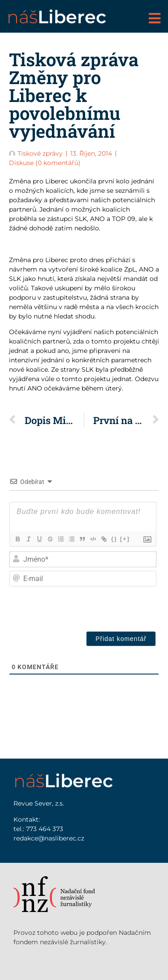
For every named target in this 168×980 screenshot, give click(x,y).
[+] (125, 539)
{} (114, 539)
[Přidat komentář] (121, 639)
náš (56, 17)
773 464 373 (45, 829)
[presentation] (90, 607)
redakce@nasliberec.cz (49, 838)
